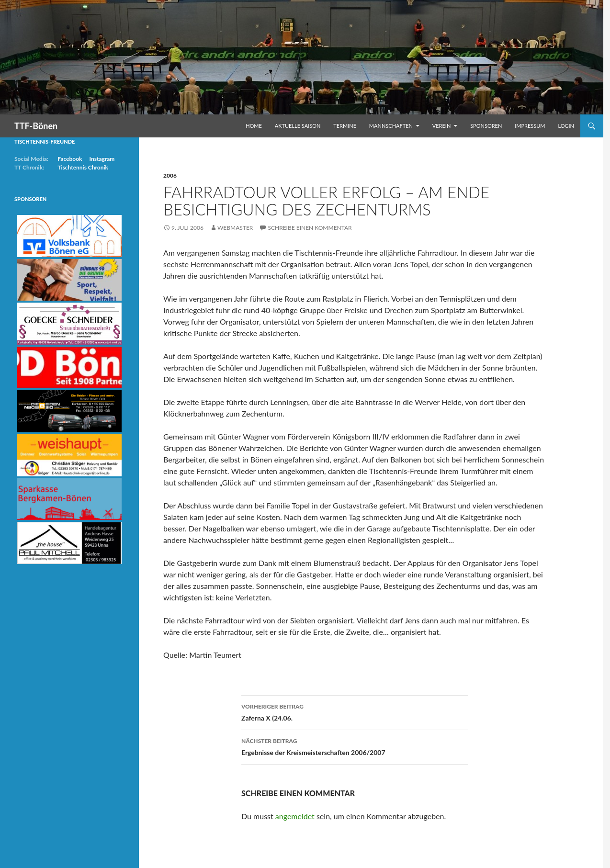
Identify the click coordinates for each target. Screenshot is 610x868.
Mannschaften (391, 126)
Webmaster (235, 228)
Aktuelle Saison (298, 126)
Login (566, 126)
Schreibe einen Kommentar (310, 228)
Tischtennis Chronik (83, 167)
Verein (442, 126)
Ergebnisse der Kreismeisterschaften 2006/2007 (355, 746)
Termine (345, 126)
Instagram (102, 159)
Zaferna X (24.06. (355, 711)
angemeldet (295, 816)
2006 (170, 175)
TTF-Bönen (36, 126)
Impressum (530, 126)
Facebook (70, 159)
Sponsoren (486, 126)
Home (254, 126)
